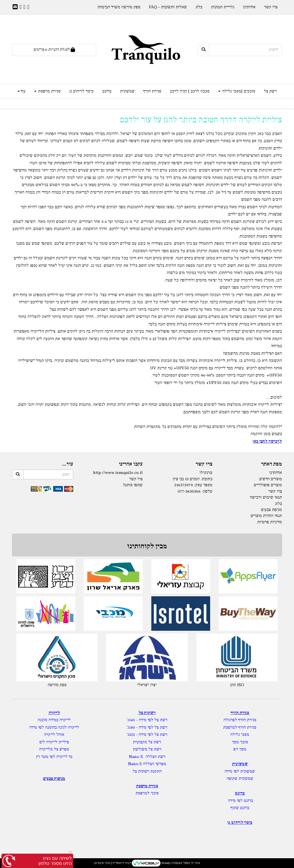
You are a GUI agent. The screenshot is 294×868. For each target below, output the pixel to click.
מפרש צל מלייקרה (54, 749)
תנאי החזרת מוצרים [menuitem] (266, 516)
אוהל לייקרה (54, 735)
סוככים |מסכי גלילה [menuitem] (237, 91)
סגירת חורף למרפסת (240, 727)
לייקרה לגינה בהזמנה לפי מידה (54, 727)
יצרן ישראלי (147, 685)
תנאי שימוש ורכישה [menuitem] (266, 497)
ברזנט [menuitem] (107, 91)
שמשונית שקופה (240, 779)
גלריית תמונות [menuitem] (223, 7)
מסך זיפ (240, 749)
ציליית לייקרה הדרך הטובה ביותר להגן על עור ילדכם (201, 120)
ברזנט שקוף (240, 808)
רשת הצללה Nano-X (147, 757)
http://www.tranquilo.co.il (118, 473)
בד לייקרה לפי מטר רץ (54, 757)
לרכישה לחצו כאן (267, 441)
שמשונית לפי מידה (240, 771)
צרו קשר (136, 479)
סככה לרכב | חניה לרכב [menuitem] (190, 91)
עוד (22, 91)
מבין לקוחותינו (147, 546)
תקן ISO (237, 685)
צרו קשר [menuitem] (271, 7)
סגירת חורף (240, 713)
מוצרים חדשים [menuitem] (271, 479)
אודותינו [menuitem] (249, 7)
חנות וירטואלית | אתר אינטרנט (113, 863)
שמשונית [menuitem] (127, 91)
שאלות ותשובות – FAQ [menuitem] (168, 7)
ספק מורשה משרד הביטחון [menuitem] (119, 7)
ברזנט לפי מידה (240, 801)
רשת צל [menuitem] (270, 91)
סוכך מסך (240, 742)
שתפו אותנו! (133, 485)
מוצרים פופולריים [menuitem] (268, 485)
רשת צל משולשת (147, 749)
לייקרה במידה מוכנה (54, 720)
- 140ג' (133, 720)
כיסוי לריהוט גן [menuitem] (81, 91)
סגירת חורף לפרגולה (240, 720)
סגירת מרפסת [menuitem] (47, 91)
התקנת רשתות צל (147, 771)
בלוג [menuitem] (199, 7)
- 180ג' (133, 727)
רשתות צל (147, 713)
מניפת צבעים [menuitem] (271, 510)
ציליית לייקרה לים (54, 742)
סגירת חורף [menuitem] (152, 91)
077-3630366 (189, 491)
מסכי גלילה (240, 735)
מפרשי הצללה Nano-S (147, 764)
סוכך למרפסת (147, 793)
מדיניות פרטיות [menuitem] (270, 522)
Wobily (166, 863)
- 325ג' (133, 735)
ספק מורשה (57, 685)
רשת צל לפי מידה (153, 720)
